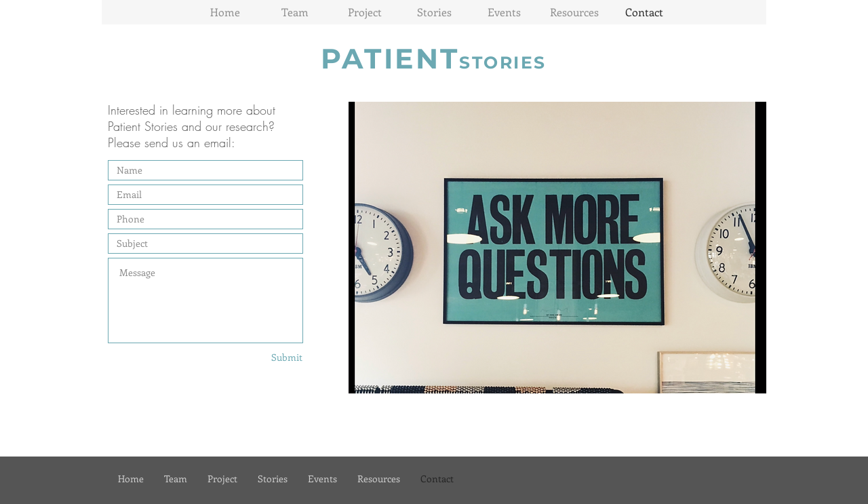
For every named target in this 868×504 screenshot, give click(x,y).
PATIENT (390, 58)
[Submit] (271, 357)
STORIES (503, 62)
